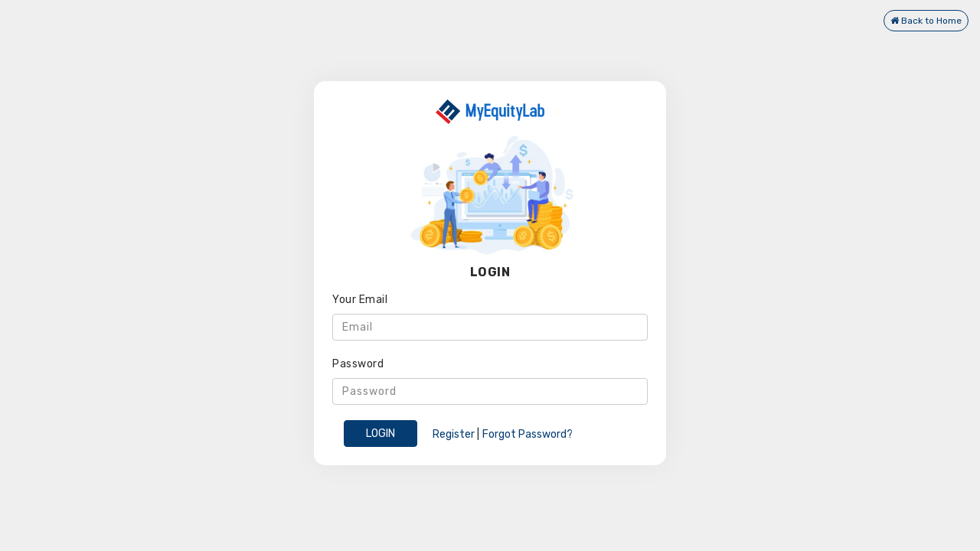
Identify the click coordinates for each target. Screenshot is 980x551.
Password (358, 364)
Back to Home (926, 21)
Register (454, 434)
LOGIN (381, 434)
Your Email (360, 300)
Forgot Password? (528, 434)
